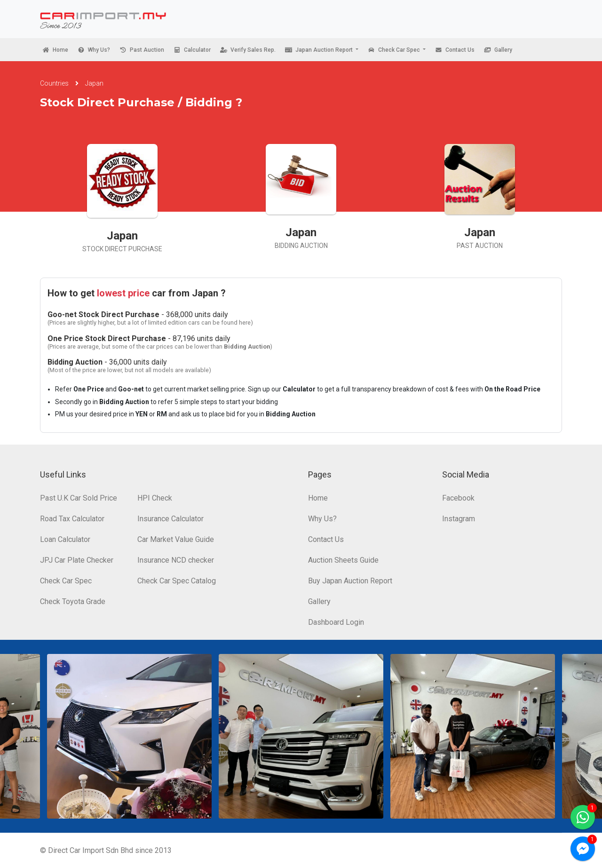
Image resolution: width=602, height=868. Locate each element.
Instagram (459, 519)
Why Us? (322, 519)
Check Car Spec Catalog (177, 581)
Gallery (319, 601)
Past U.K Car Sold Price (79, 498)
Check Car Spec (66, 581)
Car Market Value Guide (176, 539)
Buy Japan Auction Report (350, 581)
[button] (322, 50)
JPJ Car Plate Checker (77, 560)
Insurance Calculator (170, 519)
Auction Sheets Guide (343, 560)
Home (318, 498)
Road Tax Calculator (72, 519)
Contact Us (326, 539)
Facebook (458, 498)
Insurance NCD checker (176, 560)
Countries (54, 83)
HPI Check (155, 498)
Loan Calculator (65, 539)
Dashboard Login (336, 622)
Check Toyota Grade (73, 601)
